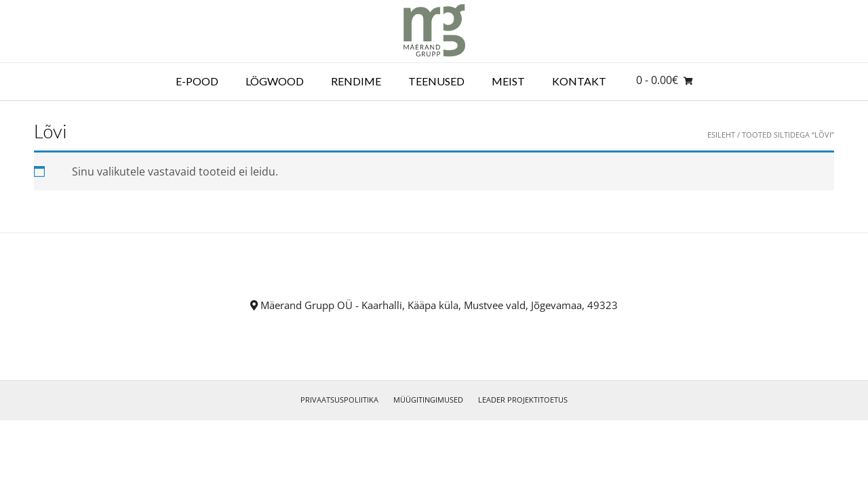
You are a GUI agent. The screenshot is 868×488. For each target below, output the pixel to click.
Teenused (436, 81)
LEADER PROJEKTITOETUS (523, 400)
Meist (508, 81)
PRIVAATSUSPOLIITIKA (339, 400)
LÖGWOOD (275, 81)
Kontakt (579, 81)
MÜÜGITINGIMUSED (428, 400)
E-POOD (197, 81)
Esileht (721, 135)
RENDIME (356, 81)
